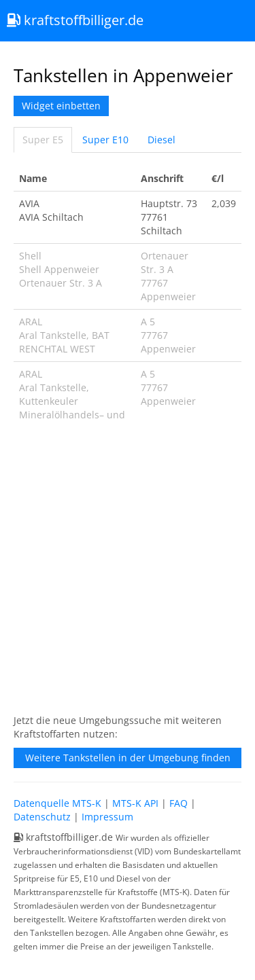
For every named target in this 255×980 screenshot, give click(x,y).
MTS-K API (135, 803)
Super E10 (105, 140)
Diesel (161, 140)
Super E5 (43, 140)
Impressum (107, 817)
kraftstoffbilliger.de (75, 20)
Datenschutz (42, 817)
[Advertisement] (128, 575)
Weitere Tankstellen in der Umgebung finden (128, 758)
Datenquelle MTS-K (57, 803)
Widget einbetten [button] (61, 106)
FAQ (178, 803)
